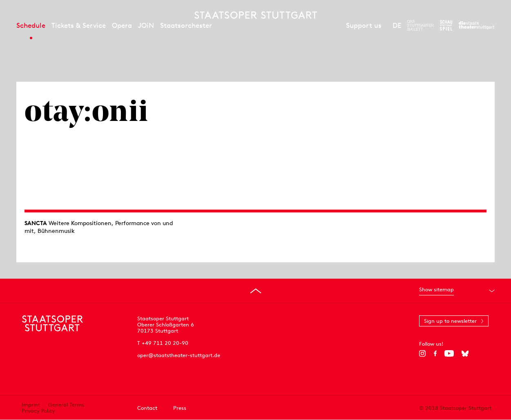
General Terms (66, 405)
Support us (364, 25)
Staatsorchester (186, 25)
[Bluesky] (465, 353)
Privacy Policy (38, 411)
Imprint (31, 405)
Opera (122, 25)
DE (397, 25)
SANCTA (36, 223)
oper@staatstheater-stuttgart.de (179, 355)
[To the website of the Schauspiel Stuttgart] (446, 25)
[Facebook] (435, 353)
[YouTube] (449, 353)
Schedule (31, 25)
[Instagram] (423, 353)
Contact (147, 408)
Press (180, 408)
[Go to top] (256, 291)
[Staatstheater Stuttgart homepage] (256, 15)
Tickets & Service (79, 25)
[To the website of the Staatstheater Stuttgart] (476, 25)
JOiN (146, 25)
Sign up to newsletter (450, 321)
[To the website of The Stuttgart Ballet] (421, 25)
